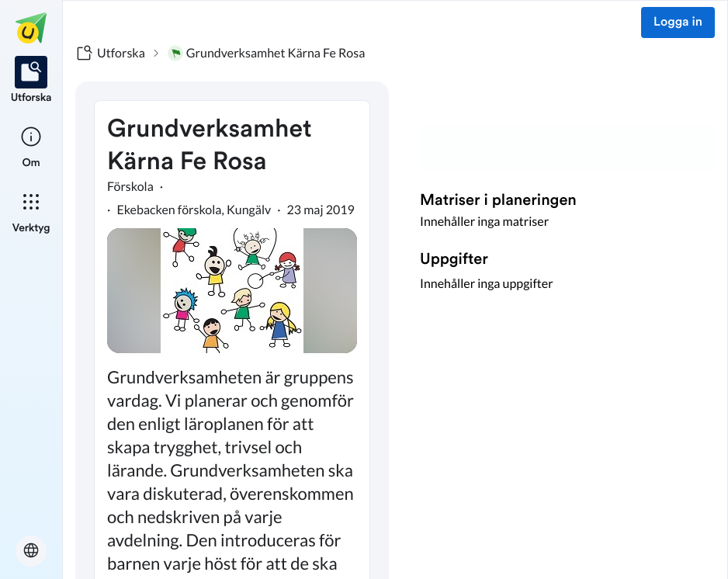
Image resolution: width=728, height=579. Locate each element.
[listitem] (31, 81)
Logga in (678, 23)
